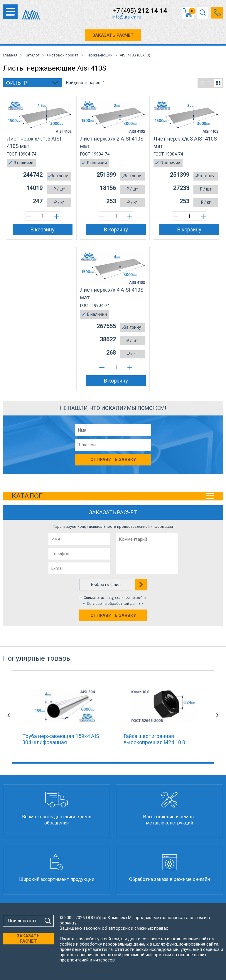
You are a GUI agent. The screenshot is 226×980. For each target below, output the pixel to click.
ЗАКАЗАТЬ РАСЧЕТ (113, 35)
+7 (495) (140, 11)
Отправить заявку (113, 615)
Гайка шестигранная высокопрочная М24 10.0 (154, 739)
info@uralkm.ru (127, 17)
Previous (9, 715)
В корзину (43, 229)
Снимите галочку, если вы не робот (115, 598)
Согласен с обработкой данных (115, 603)
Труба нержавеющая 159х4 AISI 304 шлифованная (61, 739)
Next (217, 715)
